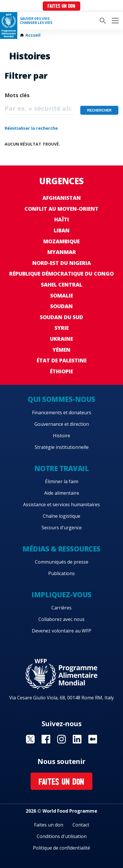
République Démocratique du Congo (61, 274)
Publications (61, 573)
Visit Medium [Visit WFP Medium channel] (93, 739)
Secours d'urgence (62, 528)
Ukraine (61, 339)
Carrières (61, 608)
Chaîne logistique (61, 516)
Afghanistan (62, 198)
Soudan (61, 306)
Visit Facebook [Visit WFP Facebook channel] (46, 739)
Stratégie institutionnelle (62, 447)
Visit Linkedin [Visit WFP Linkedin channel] (77, 739)
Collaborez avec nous (61, 619)
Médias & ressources (61, 549)
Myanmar (62, 252)
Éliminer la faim (62, 481)
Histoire (61, 436)
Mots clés (17, 95)
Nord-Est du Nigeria (62, 263)
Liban (62, 230)
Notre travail (62, 468)
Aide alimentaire (62, 493)
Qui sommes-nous (61, 399)
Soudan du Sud (61, 317)
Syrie (62, 328)
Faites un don (61, 6)
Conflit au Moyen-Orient (61, 209)
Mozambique (61, 241)
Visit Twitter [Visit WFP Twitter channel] (30, 739)
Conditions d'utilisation (62, 836)
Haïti (62, 219)
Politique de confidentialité (61, 848)
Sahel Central (62, 285)
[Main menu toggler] (114, 21)
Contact (81, 825)
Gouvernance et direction (62, 424)
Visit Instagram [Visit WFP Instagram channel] (61, 739)
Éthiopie (61, 371)
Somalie (62, 295)
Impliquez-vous (61, 595)
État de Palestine (62, 360)
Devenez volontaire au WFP (61, 631)
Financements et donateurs (62, 413)
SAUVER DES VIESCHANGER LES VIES (36, 21)
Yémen (61, 350)
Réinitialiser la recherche (31, 128)
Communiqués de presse (62, 562)
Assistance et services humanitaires (61, 504)
